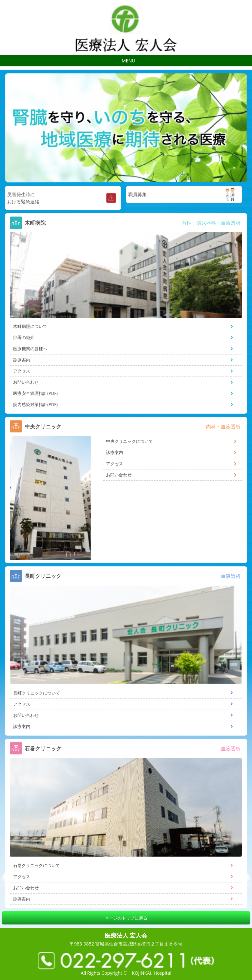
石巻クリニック (43, 748)
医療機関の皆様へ (30, 349)
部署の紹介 (24, 337)
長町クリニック (43, 576)
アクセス (22, 371)
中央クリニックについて (129, 441)
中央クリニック (43, 426)
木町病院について (30, 326)
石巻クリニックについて (37, 865)
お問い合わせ (26, 382)
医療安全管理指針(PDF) (35, 393)
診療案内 (22, 360)
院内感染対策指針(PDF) (35, 404)
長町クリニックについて (37, 693)
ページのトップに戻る (126, 918)
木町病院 (35, 223)
